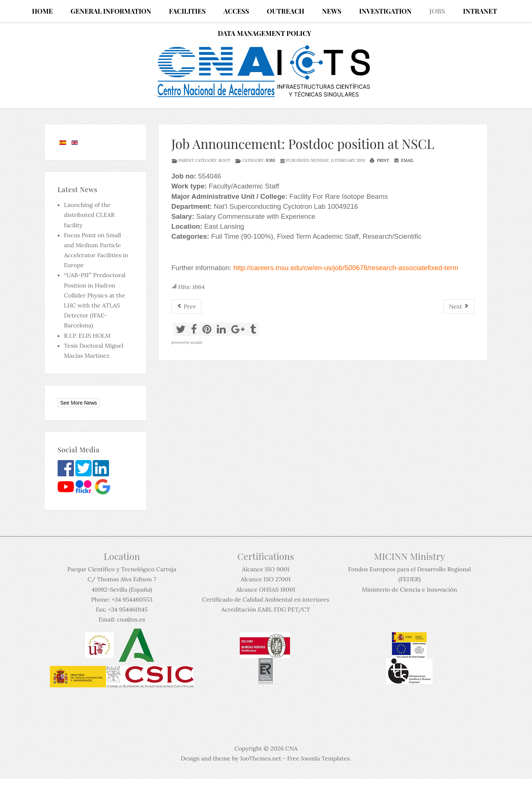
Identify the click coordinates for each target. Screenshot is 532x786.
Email (404, 160)
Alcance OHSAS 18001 (266, 589)
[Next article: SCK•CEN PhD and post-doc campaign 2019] (459, 307)
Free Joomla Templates (318, 758)
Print (379, 160)
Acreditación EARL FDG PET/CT (266, 609)
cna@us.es (131, 619)
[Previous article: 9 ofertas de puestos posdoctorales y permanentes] (186, 307)
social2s (196, 342)
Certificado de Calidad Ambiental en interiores (266, 599)
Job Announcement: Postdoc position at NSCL (303, 144)
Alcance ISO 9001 (266, 569)
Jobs (270, 160)
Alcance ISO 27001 (265, 579)
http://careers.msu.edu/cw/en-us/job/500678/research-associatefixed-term (346, 268)
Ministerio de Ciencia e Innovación (409, 589)
